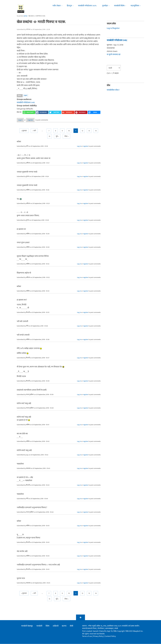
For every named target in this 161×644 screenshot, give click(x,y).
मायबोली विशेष (119, 6)
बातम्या (64, 626)
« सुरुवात (24, 131)
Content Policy (110, 637)
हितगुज (69, 6)
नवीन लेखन (57, 6)
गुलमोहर (105, 6)
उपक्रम (25, 96)
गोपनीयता (101, 629)
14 (96, 131)
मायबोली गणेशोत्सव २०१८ (26, 103)
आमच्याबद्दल (109, 629)
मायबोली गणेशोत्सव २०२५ (87, 6)
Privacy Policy (99, 637)
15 (49, 137)
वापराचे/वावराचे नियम (89, 629)
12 (82, 131)
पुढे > (57, 137)
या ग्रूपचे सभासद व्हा (114, 54)
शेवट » (66, 137)
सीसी (71, 626)
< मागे (34, 131)
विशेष (47, 626)
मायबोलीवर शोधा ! (113, 90)
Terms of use (87, 637)
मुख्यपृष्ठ (25, 16)
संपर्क (116, 629)
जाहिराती (56, 626)
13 (89, 131)
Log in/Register (113, 28)
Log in (23, 120)
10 (69, 131)
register (37, 120)
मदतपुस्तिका (135, 6)
